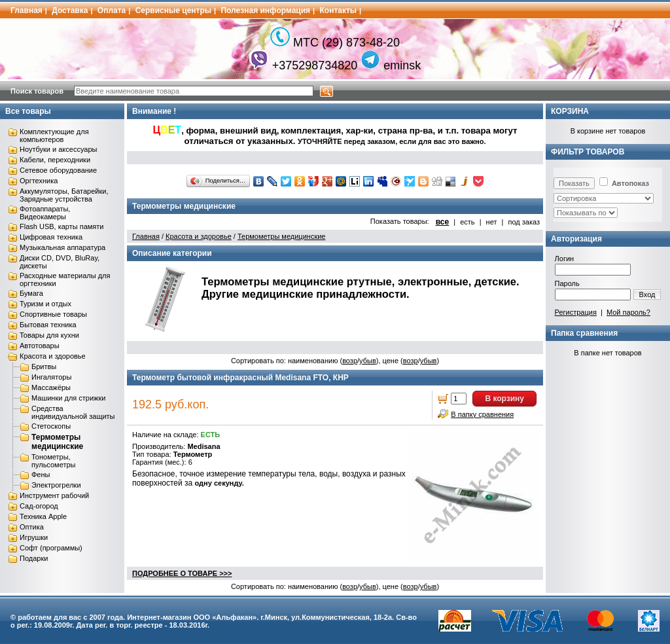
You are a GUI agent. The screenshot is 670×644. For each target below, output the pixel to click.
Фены (41, 474)
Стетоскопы (51, 426)
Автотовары (40, 346)
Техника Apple (43, 516)
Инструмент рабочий (54, 495)
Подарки (34, 558)
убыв (368, 361)
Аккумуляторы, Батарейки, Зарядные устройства (64, 195)
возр (350, 361)
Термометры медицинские (57, 442)
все (443, 222)
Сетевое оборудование (58, 170)
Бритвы (44, 367)
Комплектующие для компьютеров (54, 135)
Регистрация (576, 312)
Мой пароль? (628, 312)
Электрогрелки (56, 485)
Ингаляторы (51, 377)
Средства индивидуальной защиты (73, 412)
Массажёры (51, 387)
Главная (26, 10)
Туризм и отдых (45, 304)
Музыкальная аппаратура (62, 247)
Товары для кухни (49, 335)
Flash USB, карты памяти (62, 226)
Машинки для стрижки (68, 398)
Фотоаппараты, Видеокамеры (45, 213)
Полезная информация (265, 10)
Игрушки (34, 537)
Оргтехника (39, 181)
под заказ (524, 222)
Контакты (339, 10)
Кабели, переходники (55, 160)
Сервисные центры (173, 10)
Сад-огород (39, 506)
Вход (647, 295)
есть (467, 222)
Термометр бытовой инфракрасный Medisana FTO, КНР (240, 378)
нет (492, 222)
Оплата (112, 10)
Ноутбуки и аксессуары (58, 149)
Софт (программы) (51, 548)
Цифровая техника (51, 237)
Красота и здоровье (53, 356)
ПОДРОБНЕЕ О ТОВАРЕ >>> (182, 573)
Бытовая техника (48, 325)
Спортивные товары (53, 314)
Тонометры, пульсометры (53, 461)
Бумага (31, 293)
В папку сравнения (482, 414)
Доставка (70, 10)
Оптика (32, 527)
